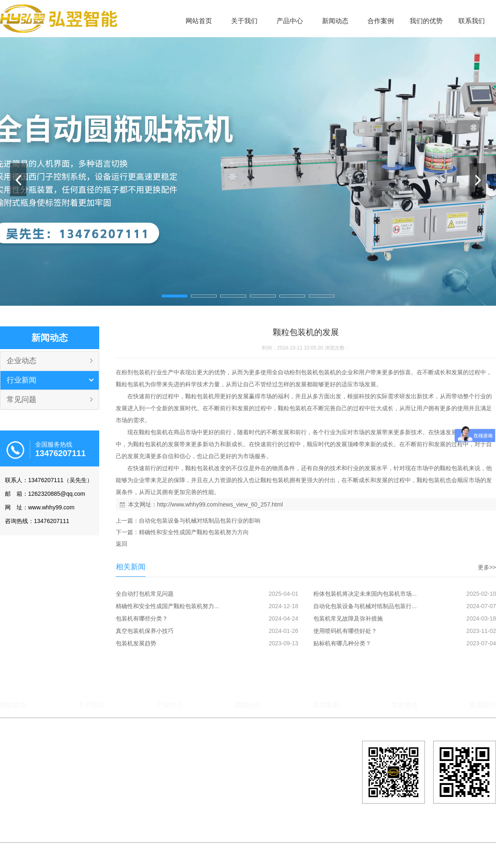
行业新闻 (21, 380)
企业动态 (21, 361)
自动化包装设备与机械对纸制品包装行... (365, 606)
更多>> (487, 567)
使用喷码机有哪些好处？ (345, 631)
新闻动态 (335, 21)
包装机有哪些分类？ (142, 618)
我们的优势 (426, 21)
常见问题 (21, 400)
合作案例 (381, 21)
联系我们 (472, 21)
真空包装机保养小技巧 (145, 631)
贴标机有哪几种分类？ (342, 643)
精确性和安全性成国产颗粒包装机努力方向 (194, 532)
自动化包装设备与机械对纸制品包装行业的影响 (200, 521)
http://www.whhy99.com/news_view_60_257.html (220, 504)
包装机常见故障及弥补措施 (348, 618)
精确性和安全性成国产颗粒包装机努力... (167, 606)
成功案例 (326, 705)
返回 (122, 544)
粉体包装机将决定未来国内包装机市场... (365, 594)
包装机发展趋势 (136, 643)
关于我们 (244, 21)
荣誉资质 (405, 705)
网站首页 (199, 21)
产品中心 (290, 21)
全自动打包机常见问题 (145, 594)
